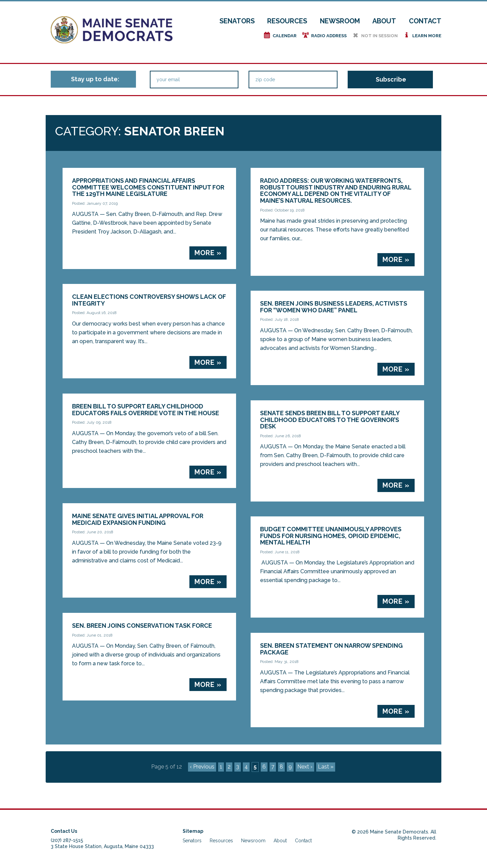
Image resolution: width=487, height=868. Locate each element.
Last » (326, 767)
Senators (237, 21)
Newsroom (340, 21)
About (384, 21)
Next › (305, 767)
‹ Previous (202, 767)
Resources (287, 21)
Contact (425, 21)
